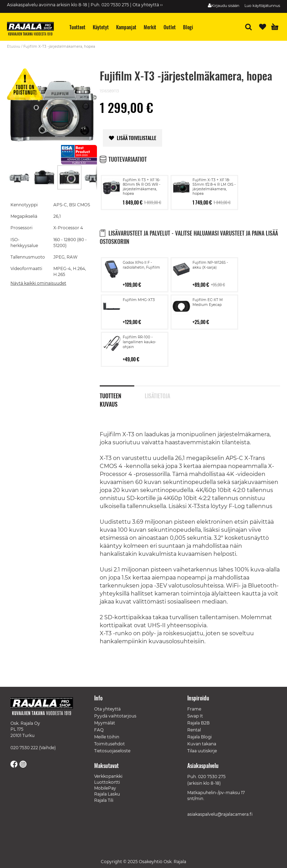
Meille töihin (107, 737)
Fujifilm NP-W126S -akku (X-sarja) (210, 265)
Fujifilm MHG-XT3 (139, 300)
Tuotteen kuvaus (111, 395)
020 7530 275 (212, 777)
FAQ (99, 730)
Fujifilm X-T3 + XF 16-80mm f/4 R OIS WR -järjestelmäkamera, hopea (142, 187)
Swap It (195, 716)
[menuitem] (78, 27)
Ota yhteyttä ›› (148, 5)
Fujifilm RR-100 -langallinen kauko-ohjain (139, 342)
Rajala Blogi (199, 737)
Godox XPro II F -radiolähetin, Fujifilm (141, 265)
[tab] (122, 392)
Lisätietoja (157, 395)
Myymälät (105, 723)
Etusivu (14, 47)
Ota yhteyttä (107, 709)
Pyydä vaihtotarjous (115, 716)
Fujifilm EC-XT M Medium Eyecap (208, 302)
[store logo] (33, 30)
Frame (194, 709)
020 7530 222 (24, 748)
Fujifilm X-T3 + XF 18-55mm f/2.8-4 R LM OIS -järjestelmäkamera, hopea (214, 187)
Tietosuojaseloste (112, 751)
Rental (194, 730)
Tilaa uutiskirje (202, 751)
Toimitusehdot (109, 744)
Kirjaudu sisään (225, 6)
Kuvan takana (202, 744)
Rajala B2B (198, 723)
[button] (20, 177)
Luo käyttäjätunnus (262, 6)
